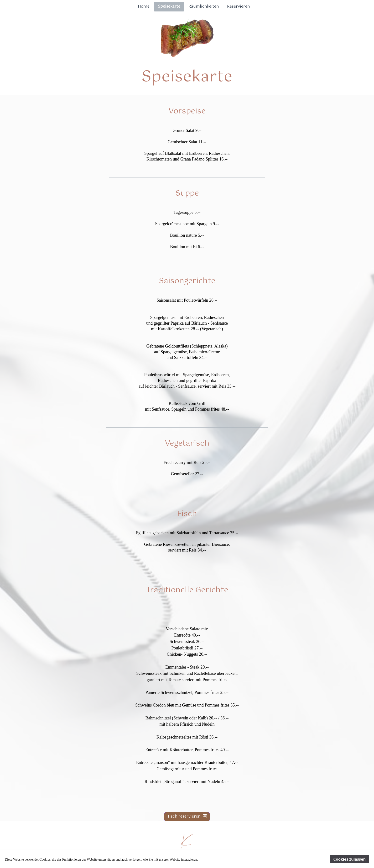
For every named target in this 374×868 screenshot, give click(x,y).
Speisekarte (169, 7)
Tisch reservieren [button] (187, 817)
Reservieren (239, 7)
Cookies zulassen (350, 859)
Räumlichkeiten (204, 7)
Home (144, 7)
